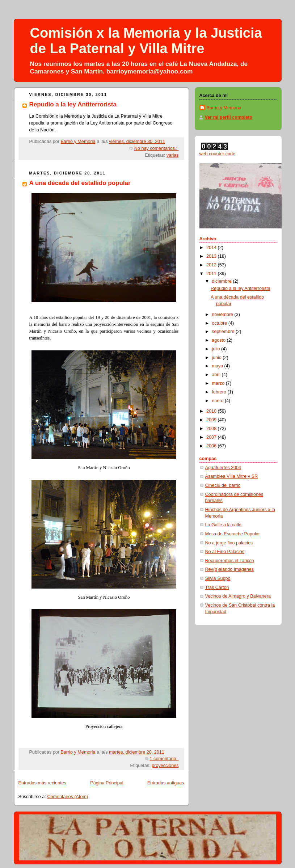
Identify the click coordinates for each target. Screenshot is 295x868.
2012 (212, 265)
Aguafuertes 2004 (223, 468)
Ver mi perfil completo (229, 117)
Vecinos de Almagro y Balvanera (238, 596)
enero (218, 401)
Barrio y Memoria (224, 108)
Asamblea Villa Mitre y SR (232, 476)
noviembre (223, 315)
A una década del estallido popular (80, 183)
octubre (220, 323)
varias (173, 155)
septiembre (224, 332)
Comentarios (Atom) (68, 797)
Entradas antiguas (166, 783)
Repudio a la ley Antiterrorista (73, 104)
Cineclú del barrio (223, 485)
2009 (212, 420)
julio (216, 349)
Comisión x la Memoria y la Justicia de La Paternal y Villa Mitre (146, 41)
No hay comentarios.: (157, 148)
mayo (218, 366)
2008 (212, 429)
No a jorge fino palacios (229, 543)
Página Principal (107, 783)
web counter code (218, 154)
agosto (219, 340)
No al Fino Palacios (225, 552)
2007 (212, 437)
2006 (212, 446)
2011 (212, 274)
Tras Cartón (217, 587)
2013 (212, 256)
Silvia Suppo (218, 578)
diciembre (222, 281)
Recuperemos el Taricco (230, 561)
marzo (219, 383)
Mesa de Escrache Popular (233, 534)
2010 (212, 411)
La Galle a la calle (223, 525)
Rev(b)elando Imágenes (230, 569)
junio (217, 358)
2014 (212, 248)
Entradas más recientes (42, 783)
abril (217, 375)
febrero (220, 392)
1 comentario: (164, 759)
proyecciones (165, 766)
